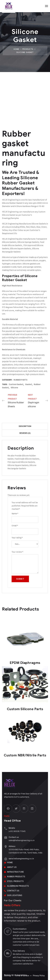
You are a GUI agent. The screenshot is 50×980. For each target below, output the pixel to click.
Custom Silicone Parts (25, 709)
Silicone (14, 388)
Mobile (12, 828)
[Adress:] (6, 847)
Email (15, 526)
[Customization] (8, 931)
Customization (20, 929)
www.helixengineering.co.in (21, 859)
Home (16, 49)
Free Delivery (19, 951)
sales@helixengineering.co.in (22, 840)
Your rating (17, 538)
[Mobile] (6, 828)
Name (15, 513)
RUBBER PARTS (20, 380)
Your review (17, 552)
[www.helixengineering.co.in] (6, 859)
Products (28, 49)
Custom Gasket (16, 384)
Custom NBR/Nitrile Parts (25, 755)
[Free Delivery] (8, 953)
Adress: (12, 846)
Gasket (29, 384)
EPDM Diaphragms (25, 663)
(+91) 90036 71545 (17, 831)
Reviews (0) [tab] (25, 433)
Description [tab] (25, 426)
